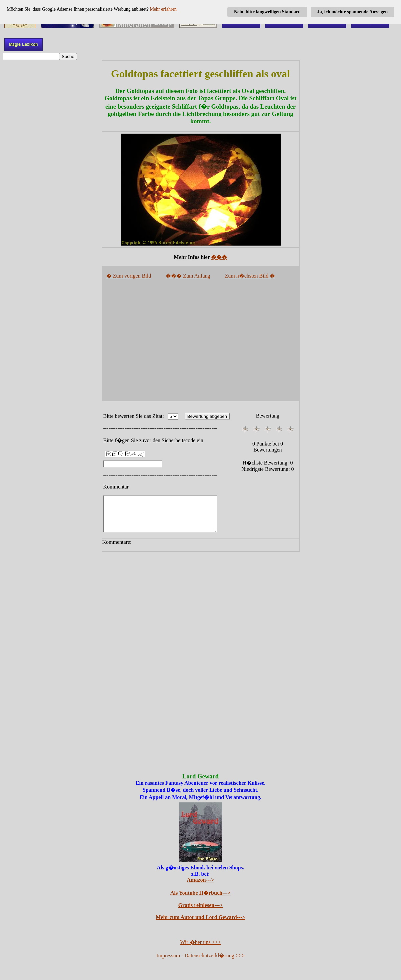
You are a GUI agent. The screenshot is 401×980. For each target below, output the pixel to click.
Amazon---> (201, 887)
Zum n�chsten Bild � (250, 276)
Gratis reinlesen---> (201, 912)
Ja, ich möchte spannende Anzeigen (352, 12)
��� (219, 257)
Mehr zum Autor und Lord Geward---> (200, 924)
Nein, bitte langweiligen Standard (267, 12)
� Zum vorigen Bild (129, 276)
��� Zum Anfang (188, 276)
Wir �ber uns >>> (201, 949)
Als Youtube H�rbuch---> (200, 900)
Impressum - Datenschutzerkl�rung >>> (200, 963)
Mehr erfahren (163, 9)
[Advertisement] (201, 343)
